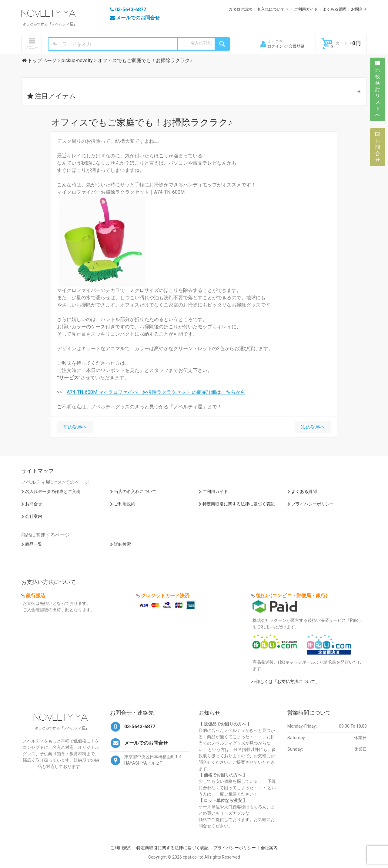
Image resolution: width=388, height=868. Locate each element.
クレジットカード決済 (165, 596)
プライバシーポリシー (313, 504)
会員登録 (296, 46)
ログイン (275, 46)
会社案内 (34, 516)
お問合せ (359, 9)
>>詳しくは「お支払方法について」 (285, 682)
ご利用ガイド (306, 9)
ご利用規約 (125, 504)
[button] (194, 92)
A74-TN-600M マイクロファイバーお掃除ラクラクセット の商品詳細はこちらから (156, 392)
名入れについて (271, 9)
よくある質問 (334, 9)
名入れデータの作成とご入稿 (53, 491)
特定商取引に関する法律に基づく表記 (239, 504)
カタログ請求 (240, 9)
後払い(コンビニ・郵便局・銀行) (292, 596)
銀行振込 (36, 596)
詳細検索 (122, 544)
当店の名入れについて (135, 491)
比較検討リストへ (378, 89)
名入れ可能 (201, 43)
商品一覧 (34, 544)
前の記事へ (75, 427)
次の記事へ (313, 427)
